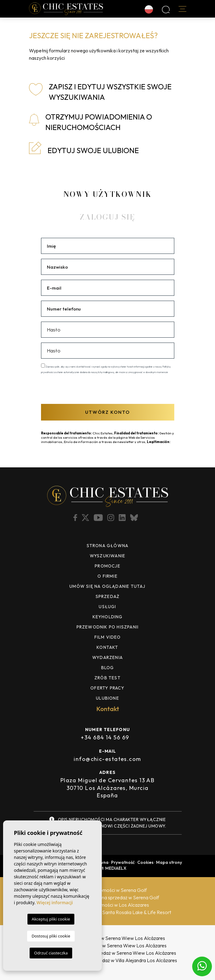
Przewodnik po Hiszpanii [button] (108, 627)
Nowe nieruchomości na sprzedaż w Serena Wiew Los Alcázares (108, 953)
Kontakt (107, 647)
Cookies (145, 862)
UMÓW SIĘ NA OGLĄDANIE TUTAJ (107, 586)
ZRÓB (107, 678)
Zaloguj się (107, 217)
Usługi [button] (107, 607)
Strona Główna (108, 546)
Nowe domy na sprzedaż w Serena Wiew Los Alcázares (107, 945)
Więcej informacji (55, 903)
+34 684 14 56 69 (105, 737)
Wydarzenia (107, 657)
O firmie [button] (107, 576)
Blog (108, 668)
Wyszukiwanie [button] (107, 556)
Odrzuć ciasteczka (51, 953)
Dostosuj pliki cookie (51, 936)
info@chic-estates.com (107, 759)
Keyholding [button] (108, 617)
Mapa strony (169, 862)
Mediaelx (116, 868)
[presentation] (74, 388)
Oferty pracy (107, 688)
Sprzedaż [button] (108, 596)
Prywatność (123, 862)
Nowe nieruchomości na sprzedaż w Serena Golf (107, 897)
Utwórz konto (107, 412)
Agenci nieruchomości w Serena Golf (107, 890)
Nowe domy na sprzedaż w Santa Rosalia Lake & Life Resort (107, 912)
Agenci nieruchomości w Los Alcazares (108, 905)
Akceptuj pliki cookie (51, 919)
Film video (108, 637)
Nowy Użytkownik (107, 194)
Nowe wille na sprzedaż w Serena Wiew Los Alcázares (107, 938)
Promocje (107, 566)
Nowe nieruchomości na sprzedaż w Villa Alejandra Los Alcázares (108, 960)
